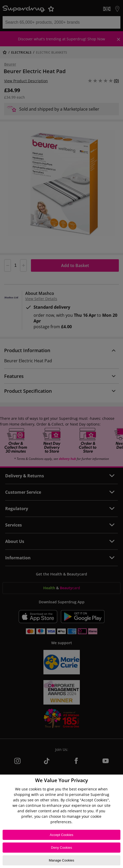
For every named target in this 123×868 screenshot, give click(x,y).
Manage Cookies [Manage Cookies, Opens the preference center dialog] (62, 860)
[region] (61, 821)
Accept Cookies (61, 835)
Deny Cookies (61, 848)
